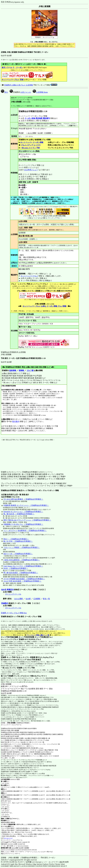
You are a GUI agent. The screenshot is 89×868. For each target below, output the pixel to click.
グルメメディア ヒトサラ (31, 145)
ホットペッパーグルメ (29, 276)
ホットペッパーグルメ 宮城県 (12, 639)
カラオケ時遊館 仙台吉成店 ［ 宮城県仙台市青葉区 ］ (24, 579)
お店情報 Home (40, 92)
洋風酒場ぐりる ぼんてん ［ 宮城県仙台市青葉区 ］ (23, 524)
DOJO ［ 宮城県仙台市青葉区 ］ (16, 568)
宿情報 (21, 370)
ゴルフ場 (30, 370)
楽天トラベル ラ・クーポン (12, 68)
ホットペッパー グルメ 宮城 (13, 80)
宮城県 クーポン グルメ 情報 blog (14, 613)
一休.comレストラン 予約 (30, 148)
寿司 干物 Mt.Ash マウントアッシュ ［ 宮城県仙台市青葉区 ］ (27, 520)
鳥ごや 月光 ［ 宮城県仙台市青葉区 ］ (18, 541)
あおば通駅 (19, 599)
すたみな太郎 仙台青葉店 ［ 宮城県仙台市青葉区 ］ (23, 499)
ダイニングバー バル (13, 594)
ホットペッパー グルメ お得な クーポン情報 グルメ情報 (44, 306)
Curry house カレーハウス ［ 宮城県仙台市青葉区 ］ (23, 566)
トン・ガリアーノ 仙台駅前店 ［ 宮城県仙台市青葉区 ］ (25, 530)
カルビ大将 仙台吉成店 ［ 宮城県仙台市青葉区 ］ (23, 581)
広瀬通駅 (37, 599)
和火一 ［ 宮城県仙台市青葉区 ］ (16, 539)
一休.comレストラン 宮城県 (12, 668)
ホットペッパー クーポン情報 (32, 142)
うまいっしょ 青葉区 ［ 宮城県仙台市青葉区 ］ (22, 547)
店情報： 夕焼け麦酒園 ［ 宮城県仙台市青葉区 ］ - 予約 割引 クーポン (28, 858)
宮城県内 (5, 603)
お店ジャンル (26, 92)
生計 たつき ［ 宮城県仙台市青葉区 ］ (18, 554)
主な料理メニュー (31, 170)
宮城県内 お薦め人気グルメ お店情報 (18, 85)
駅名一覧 (46, 599)
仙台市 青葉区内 (8, 590)
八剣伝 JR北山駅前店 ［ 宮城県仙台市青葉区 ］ (22, 560)
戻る (4, 92)
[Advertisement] (14, 454)
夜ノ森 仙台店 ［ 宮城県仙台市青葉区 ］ (19, 514)
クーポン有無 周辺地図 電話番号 (37, 118)
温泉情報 (13, 370)
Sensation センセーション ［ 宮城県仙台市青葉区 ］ (23, 512)
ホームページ (8, 838)
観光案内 (16, 421)
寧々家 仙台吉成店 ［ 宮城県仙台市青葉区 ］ (21, 573)
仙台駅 (28, 599)
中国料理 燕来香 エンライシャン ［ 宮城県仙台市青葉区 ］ (26, 505)
